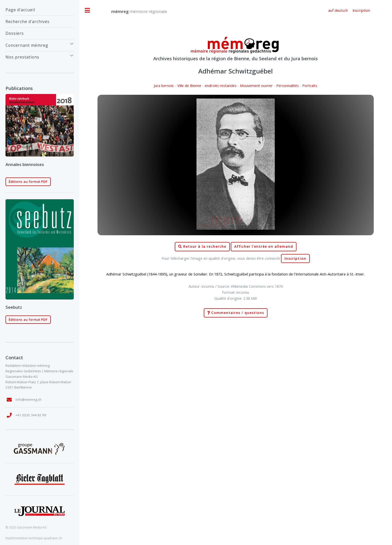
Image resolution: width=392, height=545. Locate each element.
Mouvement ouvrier (256, 85)
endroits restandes (221, 85)
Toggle (87, 10)
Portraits (310, 85)
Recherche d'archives (27, 21)
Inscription (295, 258)
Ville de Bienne (189, 85)
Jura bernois (164, 85)
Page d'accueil (20, 10)
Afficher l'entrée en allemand (264, 246)
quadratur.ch (53, 538)
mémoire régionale (134, 11)
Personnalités (287, 85)
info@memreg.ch (28, 399)
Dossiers (15, 33)
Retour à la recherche (202, 247)
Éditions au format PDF (28, 182)
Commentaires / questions (236, 313)
